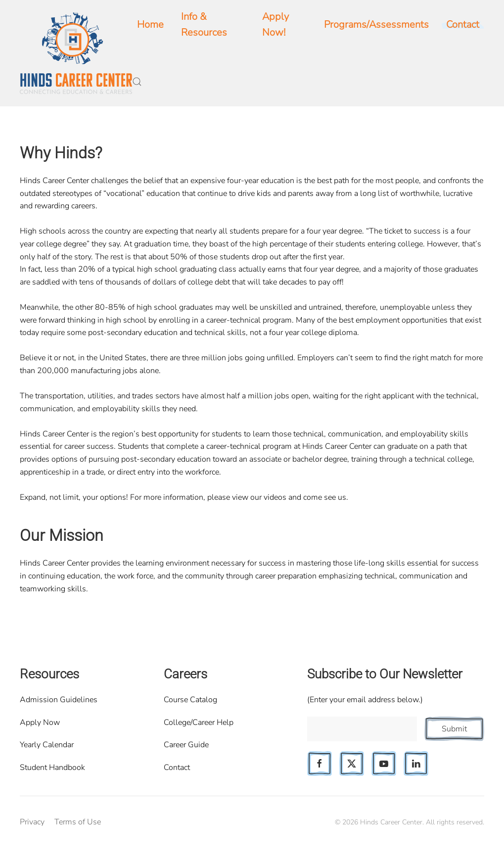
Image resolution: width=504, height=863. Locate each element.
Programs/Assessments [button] (376, 24)
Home (150, 24)
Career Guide (186, 745)
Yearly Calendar (47, 745)
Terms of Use (78, 822)
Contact (177, 767)
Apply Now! (275, 24)
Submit (454, 729)
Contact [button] (463, 24)
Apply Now (40, 722)
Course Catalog (190, 700)
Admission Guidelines (59, 700)
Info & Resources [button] (204, 24)
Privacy (32, 822)
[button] (137, 82)
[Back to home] (76, 53)
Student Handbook (52, 767)
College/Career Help (199, 722)
